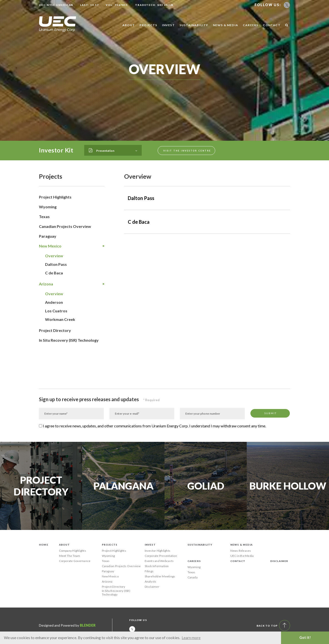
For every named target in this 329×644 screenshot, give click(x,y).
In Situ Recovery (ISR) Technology (69, 340)
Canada (193, 577)
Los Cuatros (56, 311)
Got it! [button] (305, 638)
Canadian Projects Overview (65, 226)
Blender (88, 625)
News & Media (226, 25)
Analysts (151, 581)
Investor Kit (56, 150)
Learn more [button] (191, 638)
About (129, 25)
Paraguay (48, 236)
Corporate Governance (75, 561)
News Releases (241, 551)
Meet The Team (70, 556)
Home (44, 545)
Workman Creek (60, 319)
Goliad (206, 486)
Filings (149, 571)
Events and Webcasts (159, 561)
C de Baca (54, 273)
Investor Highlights (158, 551)
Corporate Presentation (161, 556)
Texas (44, 217)
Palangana (123, 486)
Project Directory (55, 330)
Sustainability (194, 25)
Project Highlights (55, 197)
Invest (168, 25)
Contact (272, 25)
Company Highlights (73, 551)
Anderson (54, 302)
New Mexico (72, 246)
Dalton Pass (56, 264)
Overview (54, 256)
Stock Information (157, 566)
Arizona (72, 284)
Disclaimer (152, 587)
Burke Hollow (288, 486)
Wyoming (48, 207)
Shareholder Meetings (160, 576)
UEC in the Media (242, 556)
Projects (148, 25)
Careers (251, 25)
